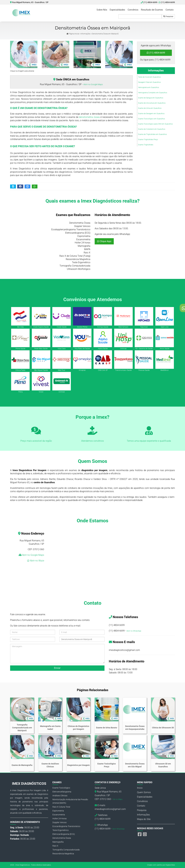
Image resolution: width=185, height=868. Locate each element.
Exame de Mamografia (22, 765)
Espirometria (58, 811)
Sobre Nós (102, 10)
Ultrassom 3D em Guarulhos (163, 765)
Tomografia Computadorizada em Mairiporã (22, 728)
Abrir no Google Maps (93, 84)
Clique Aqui (104, 241)
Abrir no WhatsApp (134, 631)
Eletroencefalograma (62, 792)
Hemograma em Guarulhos (149, 87)
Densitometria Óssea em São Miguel (135, 765)
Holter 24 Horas (60, 819)
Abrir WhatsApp (118, 829)
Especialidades (117, 10)
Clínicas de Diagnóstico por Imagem (78, 728)
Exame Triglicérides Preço (148, 140)
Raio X (55, 846)
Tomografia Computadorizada (66, 850)
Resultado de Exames (152, 10)
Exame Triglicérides (146, 145)
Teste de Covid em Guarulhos (149, 77)
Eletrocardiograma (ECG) (64, 834)
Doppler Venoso (60, 822)
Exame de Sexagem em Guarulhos (151, 114)
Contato (170, 10)
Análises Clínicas (60, 796)
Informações (85, 34)
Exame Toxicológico (61, 788)
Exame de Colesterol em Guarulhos (152, 129)
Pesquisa (142, 810)
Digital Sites (170, 865)
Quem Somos (144, 792)
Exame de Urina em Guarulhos (150, 108)
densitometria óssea (89, 117)
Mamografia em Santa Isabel (50, 728)
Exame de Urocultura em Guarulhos (152, 103)
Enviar (57, 668)
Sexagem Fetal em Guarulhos (149, 82)
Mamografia (58, 842)
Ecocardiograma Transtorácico (66, 826)
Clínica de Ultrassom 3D (163, 728)
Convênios (133, 10)
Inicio (140, 788)
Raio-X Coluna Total (61, 807)
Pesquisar (168, 16)
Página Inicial (73, 34)
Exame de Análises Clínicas (50, 765)
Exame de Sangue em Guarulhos (151, 98)
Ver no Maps (118, 799)
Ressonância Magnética (63, 854)
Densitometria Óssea (62, 838)
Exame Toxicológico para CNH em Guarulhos (155, 124)
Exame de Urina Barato (107, 728)
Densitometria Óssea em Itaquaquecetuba (135, 728)
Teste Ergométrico (61, 830)
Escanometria (59, 815)
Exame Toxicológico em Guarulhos (152, 119)
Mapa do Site (144, 819)
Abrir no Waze (37, 561)
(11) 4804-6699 (167, 2)
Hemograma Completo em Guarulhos (153, 93)
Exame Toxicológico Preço (107, 765)
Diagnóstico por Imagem (78, 765)
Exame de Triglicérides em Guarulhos (152, 134)
